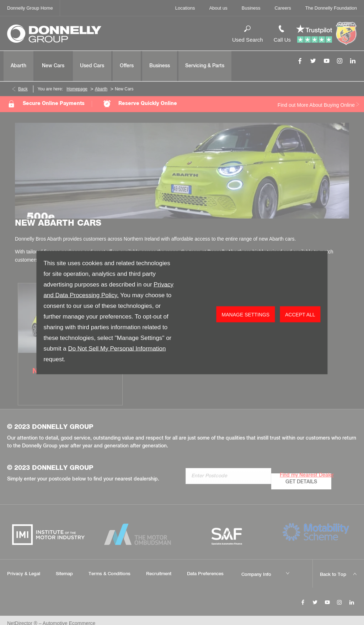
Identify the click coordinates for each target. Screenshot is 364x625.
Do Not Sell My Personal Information (117, 349)
